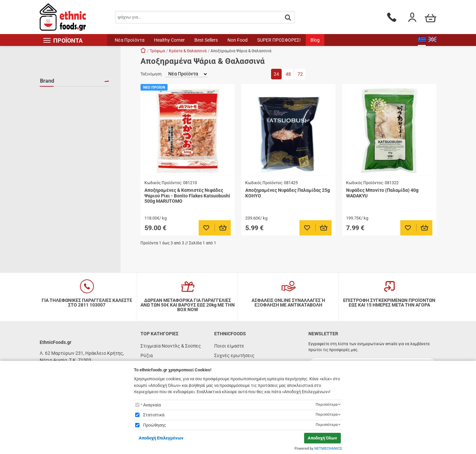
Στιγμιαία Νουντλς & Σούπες (171, 346)
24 (276, 74)
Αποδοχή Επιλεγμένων (161, 438)
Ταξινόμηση (151, 74)
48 (288, 74)
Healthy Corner (169, 40)
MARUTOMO (61, 104)
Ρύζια (147, 355)
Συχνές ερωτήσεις (234, 355)
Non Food (238, 40)
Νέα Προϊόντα (130, 40)
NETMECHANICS (328, 449)
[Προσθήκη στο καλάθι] (223, 228)
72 (300, 74)
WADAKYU (59, 114)
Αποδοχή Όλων (322, 438)
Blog (315, 40)
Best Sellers (206, 40)
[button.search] (288, 18)
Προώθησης (155, 425)
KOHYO (56, 95)
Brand (47, 81)
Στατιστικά (154, 415)
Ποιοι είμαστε (229, 346)
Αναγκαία (152, 405)
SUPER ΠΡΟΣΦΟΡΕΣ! (279, 40)
